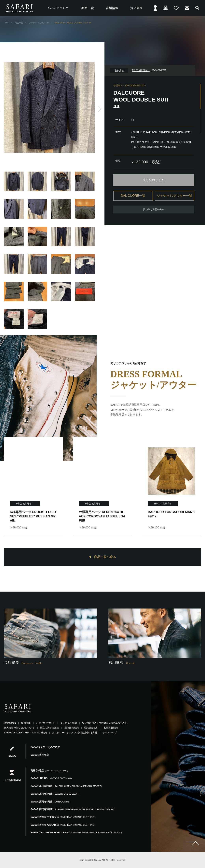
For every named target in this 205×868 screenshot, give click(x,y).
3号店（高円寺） (25, 504)
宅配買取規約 (111, 728)
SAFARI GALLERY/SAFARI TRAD (77, 833)
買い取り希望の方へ (154, 210)
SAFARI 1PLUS (52, 778)
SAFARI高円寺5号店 (74, 809)
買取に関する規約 (49, 728)
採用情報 (26, 723)
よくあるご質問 (69, 723)
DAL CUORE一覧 (133, 196)
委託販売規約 (91, 728)
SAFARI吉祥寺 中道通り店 (63, 817)
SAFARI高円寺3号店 (56, 794)
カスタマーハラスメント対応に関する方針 (75, 733)
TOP (7, 23)
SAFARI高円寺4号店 (51, 802)
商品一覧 (19, 23)
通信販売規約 (72, 728)
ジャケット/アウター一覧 (174, 196)
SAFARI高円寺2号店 (67, 786)
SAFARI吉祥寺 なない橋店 (63, 825)
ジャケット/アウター (39, 23)
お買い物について (46, 723)
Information (10, 723)
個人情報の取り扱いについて (19, 728)
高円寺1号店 (50, 771)
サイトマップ (110, 733)
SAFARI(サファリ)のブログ (45, 747)
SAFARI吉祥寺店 (40, 755)
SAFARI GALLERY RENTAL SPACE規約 (25, 733)
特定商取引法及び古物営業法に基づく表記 (105, 723)
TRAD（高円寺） (163, 504)
